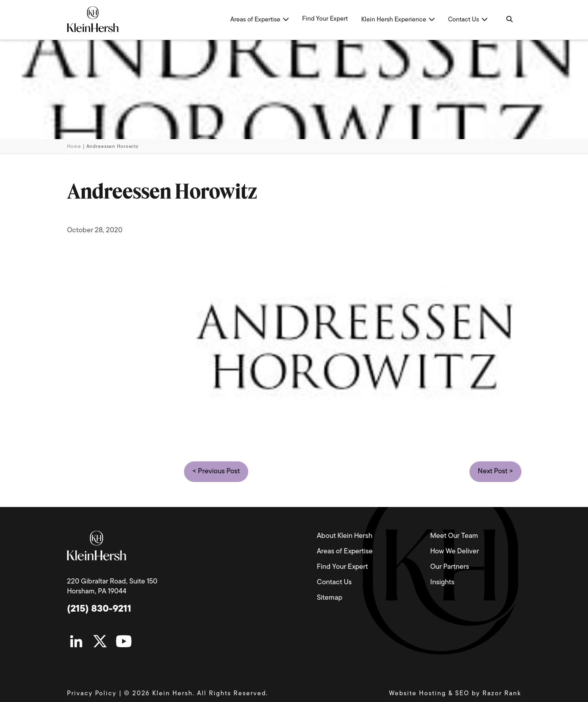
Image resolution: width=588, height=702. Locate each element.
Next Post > (495, 472)
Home (74, 147)
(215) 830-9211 (99, 609)
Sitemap (329, 598)
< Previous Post (216, 472)
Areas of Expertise (345, 552)
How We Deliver (455, 552)
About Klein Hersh (345, 536)
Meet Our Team (454, 536)
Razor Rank (502, 694)
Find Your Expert (342, 567)
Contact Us (334, 582)
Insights (442, 582)
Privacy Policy (92, 694)
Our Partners (450, 567)
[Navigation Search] (509, 20)
